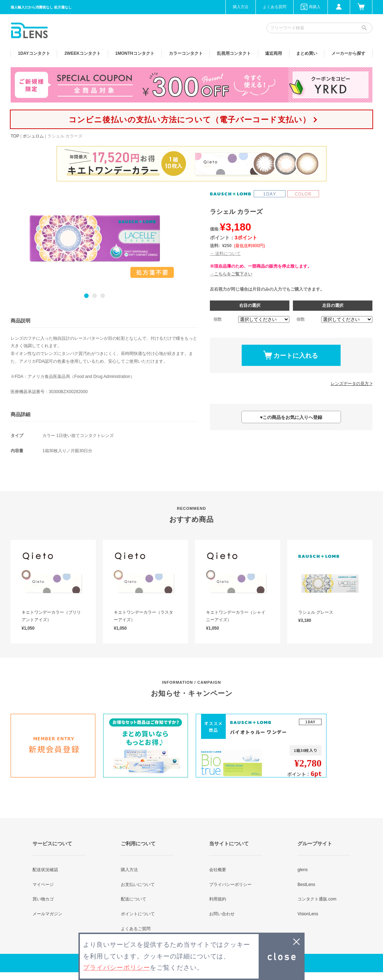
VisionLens (308, 914)
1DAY (34, 53)
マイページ (43, 885)
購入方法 (241, 7)
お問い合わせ (222, 914)
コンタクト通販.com (317, 899)
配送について (134, 899)
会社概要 (218, 870)
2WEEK (83, 53)
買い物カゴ (43, 899)
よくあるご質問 (136, 929)
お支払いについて (138, 885)
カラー (186, 53)
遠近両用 (273, 53)
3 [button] (103, 296)
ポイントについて (138, 914)
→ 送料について (225, 253)
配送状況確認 (45, 870)
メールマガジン (47, 914)
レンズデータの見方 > (352, 384)
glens (303, 870)
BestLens (306, 885)
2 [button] (95, 296)
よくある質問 (275, 7)
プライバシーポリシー (230, 885)
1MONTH (135, 53)
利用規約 (218, 899)
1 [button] (86, 296)
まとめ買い (307, 53)
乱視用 (234, 53)
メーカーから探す (348, 53)
